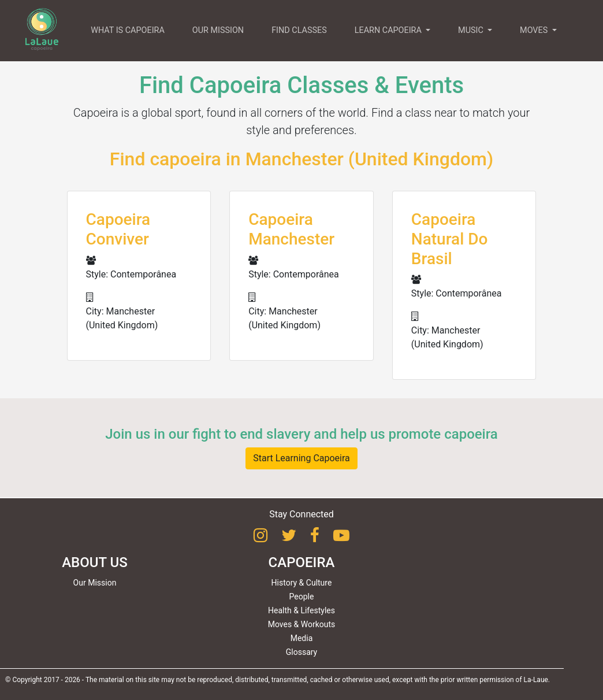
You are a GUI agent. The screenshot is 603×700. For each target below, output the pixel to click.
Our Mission (95, 583)
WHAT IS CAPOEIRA (128, 30)
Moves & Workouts (302, 624)
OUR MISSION (218, 30)
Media (302, 638)
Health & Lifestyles (301, 610)
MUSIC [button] (472, 30)
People (302, 597)
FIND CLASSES (299, 30)
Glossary (301, 652)
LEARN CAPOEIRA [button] (389, 30)
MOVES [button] (535, 30)
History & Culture (302, 583)
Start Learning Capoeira (301, 458)
